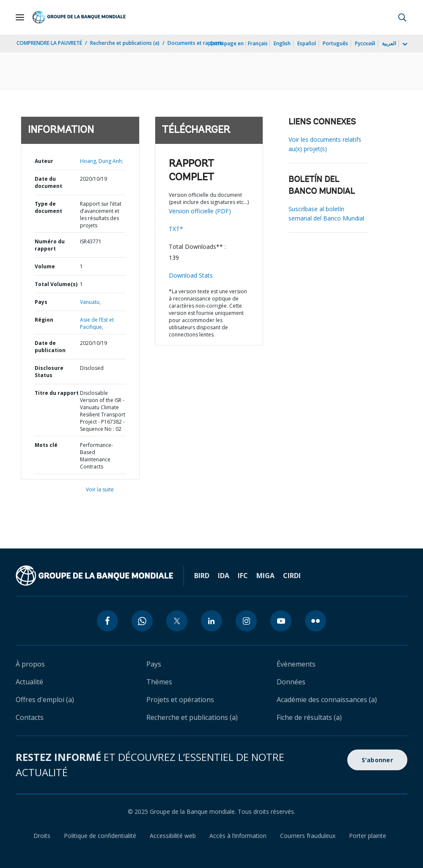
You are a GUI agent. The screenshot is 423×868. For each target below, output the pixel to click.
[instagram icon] (246, 621)
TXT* (176, 229)
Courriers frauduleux (308, 836)
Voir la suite (100, 489)
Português (335, 43)
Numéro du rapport (50, 245)
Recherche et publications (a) (125, 43)
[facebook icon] (107, 621)
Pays (41, 302)
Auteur (44, 161)
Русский (365, 43)
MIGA (265, 576)
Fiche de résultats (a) (309, 717)
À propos (30, 664)
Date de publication (50, 347)
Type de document (48, 207)
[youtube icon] (281, 621)
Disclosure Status (49, 372)
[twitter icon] (177, 621)
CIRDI (292, 576)
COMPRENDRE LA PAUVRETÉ (49, 43)
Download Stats (191, 275)
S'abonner (377, 760)
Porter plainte (368, 836)
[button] (402, 17)
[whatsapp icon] (142, 621)
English (282, 43)
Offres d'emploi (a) (45, 700)
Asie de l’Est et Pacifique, (97, 323)
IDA (224, 576)
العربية (389, 43)
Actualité (29, 682)
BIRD (202, 576)
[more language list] (404, 44)
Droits (42, 836)
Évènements (296, 664)
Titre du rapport (57, 393)
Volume (45, 266)
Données (291, 682)
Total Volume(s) (56, 284)
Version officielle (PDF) (200, 211)
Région (44, 320)
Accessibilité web (173, 836)
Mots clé (46, 445)
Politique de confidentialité (100, 836)
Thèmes (159, 682)
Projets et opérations (180, 700)
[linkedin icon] (211, 621)
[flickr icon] (316, 621)
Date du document (48, 182)
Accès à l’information (238, 836)
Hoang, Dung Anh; (102, 161)
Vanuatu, (90, 302)
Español (307, 43)
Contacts (30, 717)
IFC (243, 576)
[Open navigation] (20, 17)
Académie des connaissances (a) (327, 700)
